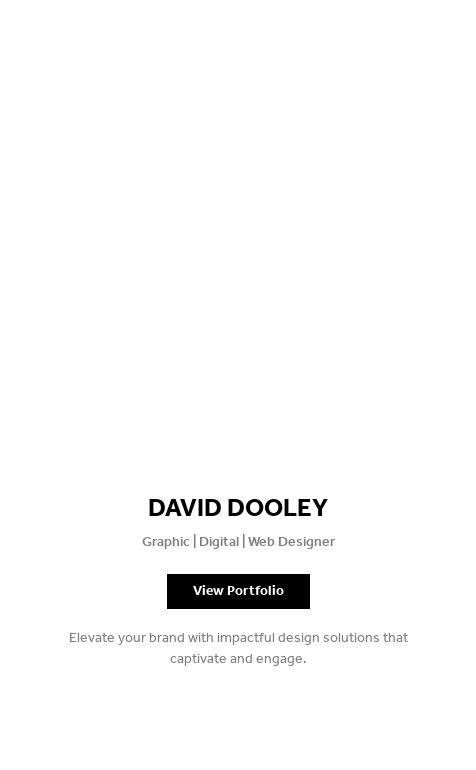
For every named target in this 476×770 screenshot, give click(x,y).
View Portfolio (238, 591)
